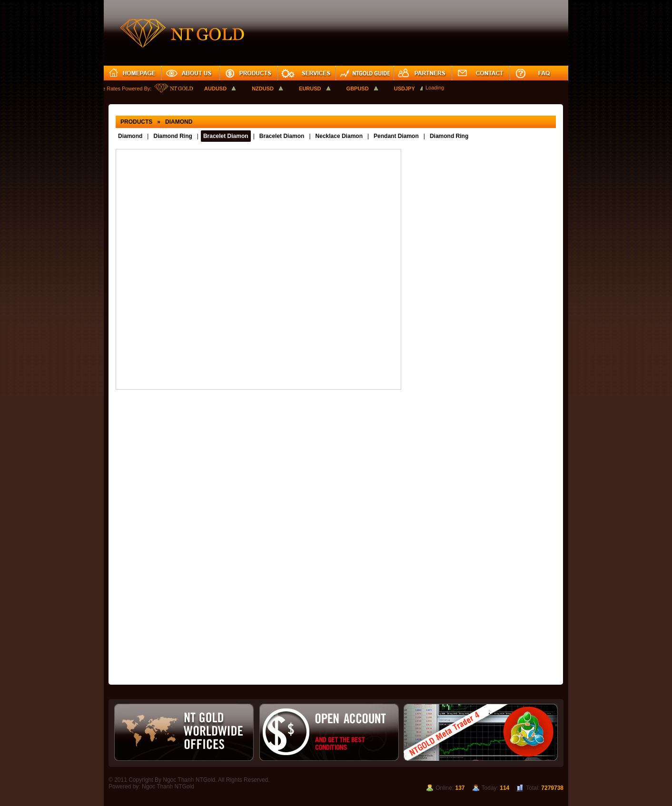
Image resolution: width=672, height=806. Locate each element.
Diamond (130, 136)
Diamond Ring (173, 136)
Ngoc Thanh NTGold (168, 786)
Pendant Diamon (396, 136)
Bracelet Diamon (226, 136)
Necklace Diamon (339, 136)
